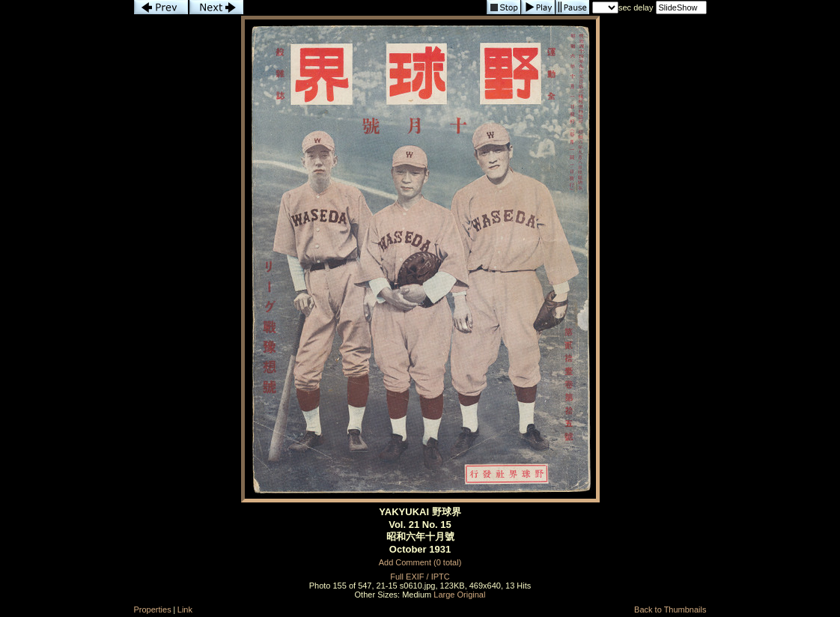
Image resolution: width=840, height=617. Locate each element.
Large (444, 595)
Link (185, 610)
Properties (153, 610)
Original (472, 595)
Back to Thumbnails (670, 610)
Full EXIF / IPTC (420, 577)
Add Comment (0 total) (420, 562)
